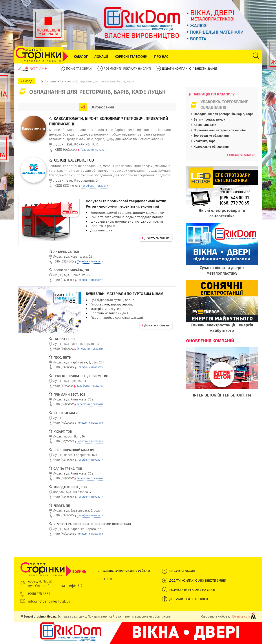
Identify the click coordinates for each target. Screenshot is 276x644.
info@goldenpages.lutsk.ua (49, 601)
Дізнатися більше (156, 325)
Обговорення (102, 107)
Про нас (161, 57)
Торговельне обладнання (212, 136)
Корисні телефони (131, 57)
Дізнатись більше (156, 238)
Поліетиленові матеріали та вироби (220, 130)
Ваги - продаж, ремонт (210, 119)
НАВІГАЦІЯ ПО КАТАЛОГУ (212, 94)
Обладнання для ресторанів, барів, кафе (224, 114)
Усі (83, 107)
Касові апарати (205, 125)
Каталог (81, 57)
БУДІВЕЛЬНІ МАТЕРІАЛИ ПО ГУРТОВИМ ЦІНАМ (125, 294)
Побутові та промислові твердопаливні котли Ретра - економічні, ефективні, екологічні (126, 204)
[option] (222, 375)
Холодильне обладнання (212, 147)
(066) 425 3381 (39, 594)
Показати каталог (241, 155)
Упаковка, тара (205, 141)
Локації (101, 57)
